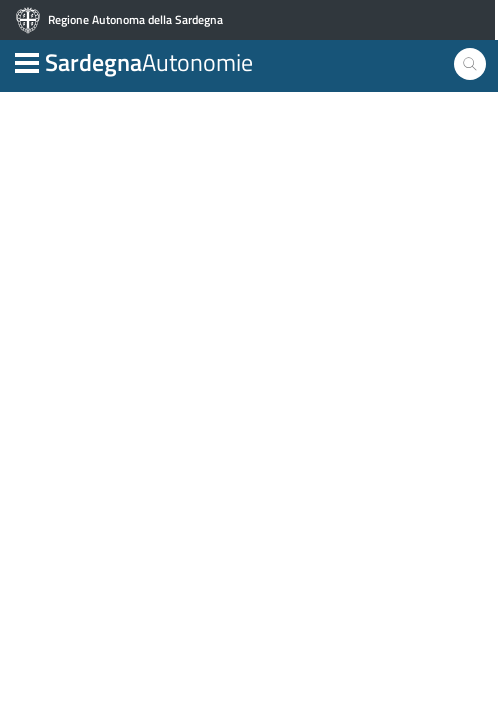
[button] (27, 61)
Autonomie (149, 62)
